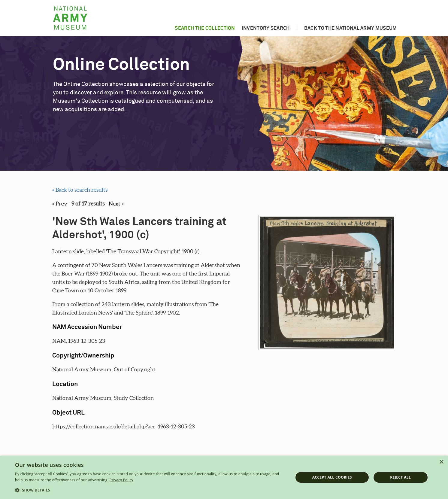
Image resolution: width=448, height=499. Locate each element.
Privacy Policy (121, 480)
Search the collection (205, 28)
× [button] (441, 462)
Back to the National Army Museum (351, 28)
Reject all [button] (400, 477)
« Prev (60, 204)
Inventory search (266, 28)
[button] (150, 490)
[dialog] (224, 477)
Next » (116, 204)
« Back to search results (80, 190)
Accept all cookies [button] (332, 477)
